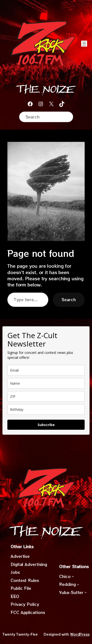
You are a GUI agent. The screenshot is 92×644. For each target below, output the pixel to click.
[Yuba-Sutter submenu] (86, 592)
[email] (46, 370)
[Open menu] (84, 44)
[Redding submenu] (78, 584)
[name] (46, 383)
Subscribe (46, 425)
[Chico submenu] (73, 576)
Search (69, 299)
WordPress (80, 634)
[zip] (46, 396)
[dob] (46, 409)
